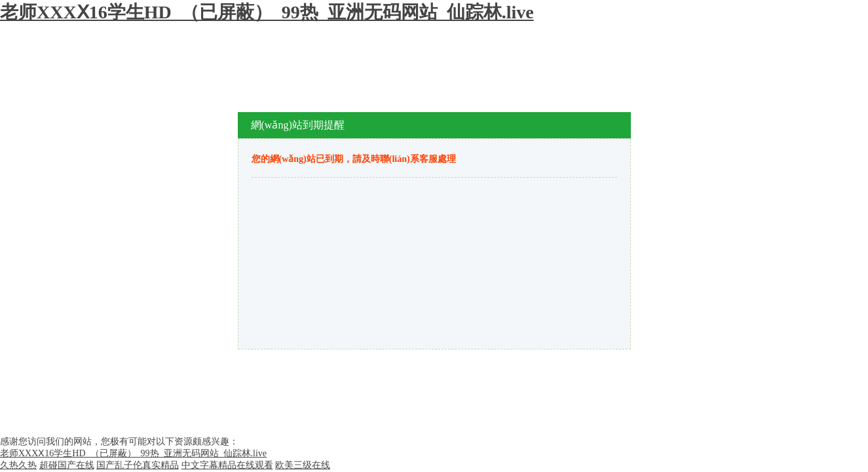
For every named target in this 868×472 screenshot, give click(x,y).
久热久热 (18, 465)
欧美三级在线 (303, 465)
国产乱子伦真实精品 (138, 465)
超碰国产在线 (67, 465)
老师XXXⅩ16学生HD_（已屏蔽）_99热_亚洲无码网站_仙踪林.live (267, 12)
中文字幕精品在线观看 (227, 465)
